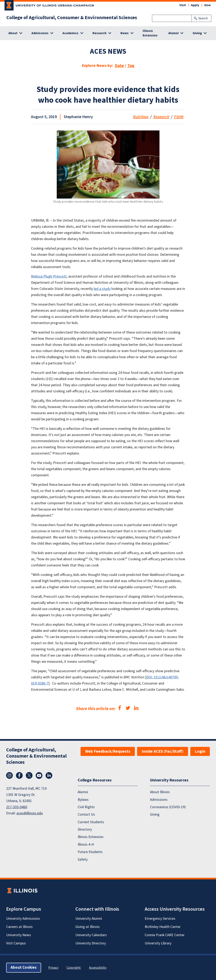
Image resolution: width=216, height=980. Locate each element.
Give (207, 5)
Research (161, 117)
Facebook (19, 775)
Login (200, 751)
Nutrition (141, 117)
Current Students (91, 822)
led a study (102, 289)
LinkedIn (49, 775)
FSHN (179, 117)
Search (203, 18)
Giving (155, 814)
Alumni (83, 792)
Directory (85, 829)
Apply (195, 5)
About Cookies (24, 968)
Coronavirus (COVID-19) (168, 807)
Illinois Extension (150, 33)
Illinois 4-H (86, 845)
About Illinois (160, 792)
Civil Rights (86, 807)
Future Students (90, 852)
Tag (131, 66)
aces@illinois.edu (30, 813)
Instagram (9, 775)
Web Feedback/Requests (108, 751)
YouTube (39, 775)
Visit (183, 5)
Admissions (159, 799)
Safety (83, 859)
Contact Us (86, 814)
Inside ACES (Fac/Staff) (163, 751)
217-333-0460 (17, 807)
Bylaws (83, 799)
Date (119, 66)
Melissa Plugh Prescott (49, 276)
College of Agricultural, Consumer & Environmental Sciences (72, 18)
